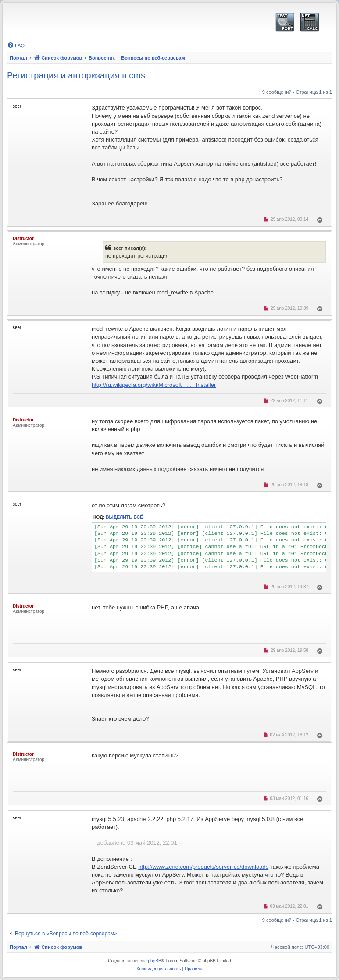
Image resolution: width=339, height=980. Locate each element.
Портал (18, 58)
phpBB (155, 961)
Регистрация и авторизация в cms (76, 75)
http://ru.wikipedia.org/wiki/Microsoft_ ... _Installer (154, 385)
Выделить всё (124, 517)
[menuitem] (16, 46)
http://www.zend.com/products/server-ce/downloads (203, 867)
